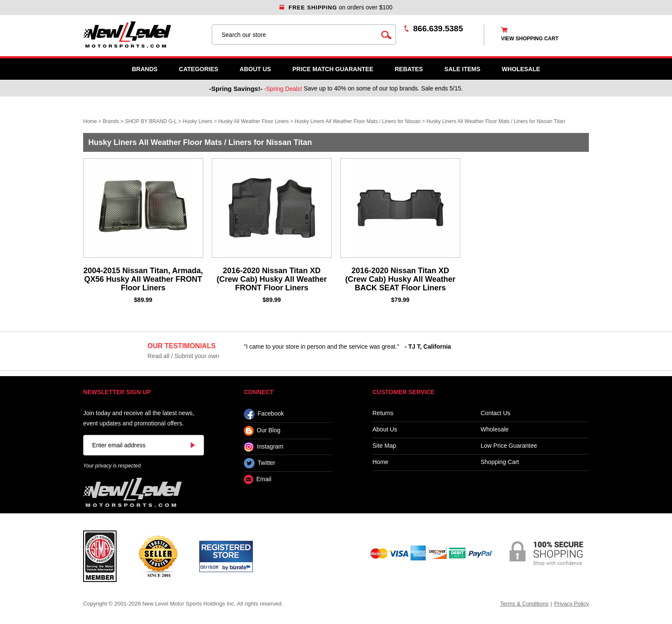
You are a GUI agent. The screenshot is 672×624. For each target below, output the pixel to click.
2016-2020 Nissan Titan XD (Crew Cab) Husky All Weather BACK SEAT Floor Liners (400, 279)
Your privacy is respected (112, 466)
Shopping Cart (500, 462)
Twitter (259, 463)
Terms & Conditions (524, 604)
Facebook (264, 414)
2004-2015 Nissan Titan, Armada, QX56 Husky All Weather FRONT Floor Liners (143, 279)
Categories (199, 69)
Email (258, 480)
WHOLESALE (521, 69)
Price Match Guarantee (333, 69)
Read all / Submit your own (183, 356)
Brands (145, 69)
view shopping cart (530, 39)
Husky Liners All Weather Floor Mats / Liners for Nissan (358, 121)
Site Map (384, 446)
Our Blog (262, 431)
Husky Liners (197, 121)
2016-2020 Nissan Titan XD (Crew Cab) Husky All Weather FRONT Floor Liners (271, 279)
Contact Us (496, 413)
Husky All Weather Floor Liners (253, 121)
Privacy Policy (571, 604)
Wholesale (495, 430)
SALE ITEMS (462, 69)
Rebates (409, 69)
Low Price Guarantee (509, 446)
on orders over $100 (336, 7)
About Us (255, 69)
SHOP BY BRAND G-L (151, 121)
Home (90, 121)
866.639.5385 (438, 29)
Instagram (264, 447)
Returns (383, 413)
